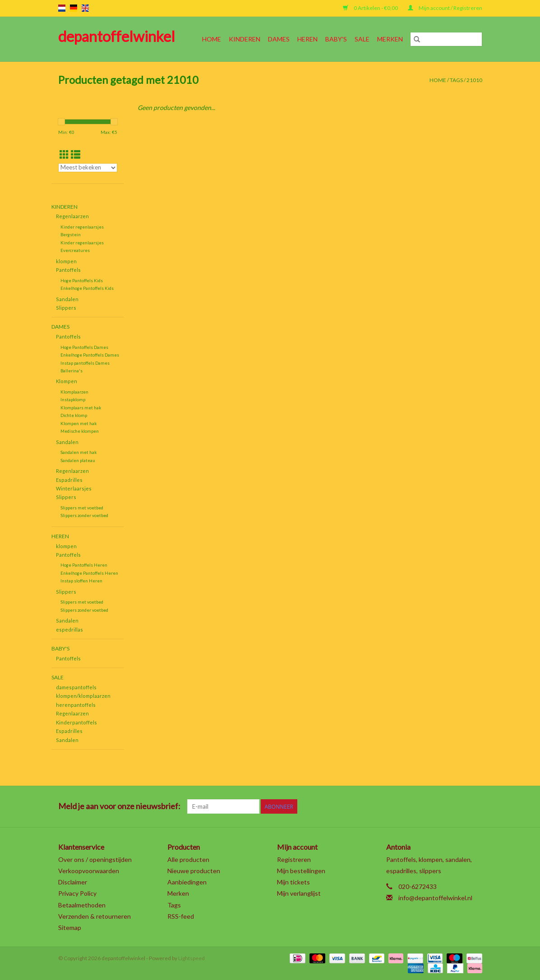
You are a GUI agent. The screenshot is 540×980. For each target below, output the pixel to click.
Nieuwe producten (194, 871)
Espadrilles (69, 480)
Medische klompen (80, 431)
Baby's (336, 39)
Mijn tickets (293, 882)
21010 (474, 80)
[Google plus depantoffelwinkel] (411, 806)
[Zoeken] (446, 39)
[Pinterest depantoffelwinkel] (427, 806)
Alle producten (188, 859)
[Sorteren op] (88, 168)
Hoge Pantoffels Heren (84, 565)
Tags (456, 80)
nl (62, 8)
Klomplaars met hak (81, 408)
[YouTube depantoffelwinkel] (443, 806)
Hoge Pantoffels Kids (82, 280)
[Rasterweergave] (64, 154)
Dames (279, 39)
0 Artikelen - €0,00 (371, 8)
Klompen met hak (78, 423)
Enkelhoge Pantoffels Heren (89, 573)
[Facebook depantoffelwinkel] (380, 806)
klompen (66, 261)
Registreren (294, 859)
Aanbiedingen (187, 882)
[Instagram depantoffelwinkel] (475, 806)
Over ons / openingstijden (95, 859)
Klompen (67, 381)
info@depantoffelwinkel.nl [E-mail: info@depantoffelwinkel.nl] (435, 898)
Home (212, 39)
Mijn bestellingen (301, 871)
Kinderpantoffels (76, 722)
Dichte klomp (74, 415)
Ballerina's (72, 371)
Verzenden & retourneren (95, 916)
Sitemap (70, 927)
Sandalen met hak (78, 452)
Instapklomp (73, 399)
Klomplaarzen (74, 392)
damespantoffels (76, 687)
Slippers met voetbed (82, 508)
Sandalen (67, 299)
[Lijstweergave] (76, 154)
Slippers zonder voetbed (84, 515)
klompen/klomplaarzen (83, 696)
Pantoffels (68, 270)
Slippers (66, 308)
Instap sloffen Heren (81, 581)
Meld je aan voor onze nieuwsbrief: (119, 806)
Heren (307, 39)
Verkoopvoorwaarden (89, 871)
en (85, 8)
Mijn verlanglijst (299, 893)
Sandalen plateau (78, 460)
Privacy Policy (77, 893)
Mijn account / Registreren (445, 8)
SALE (362, 39)
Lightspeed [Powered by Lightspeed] (192, 958)
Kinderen (245, 39)
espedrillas (69, 630)
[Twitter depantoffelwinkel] (396, 806)
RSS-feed (181, 916)
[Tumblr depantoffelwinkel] (459, 806)
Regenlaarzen (72, 216)
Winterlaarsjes (74, 488)
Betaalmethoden (82, 905)
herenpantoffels (76, 705)
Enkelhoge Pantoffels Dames (90, 355)
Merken (390, 39)
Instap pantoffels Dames (85, 363)
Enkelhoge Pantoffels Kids (87, 288)
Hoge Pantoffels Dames (84, 347)
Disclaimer (73, 882)
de (74, 8)
